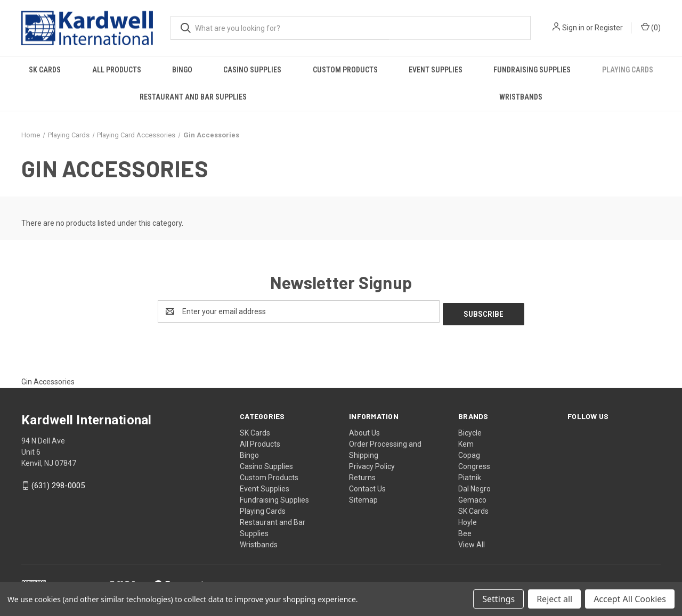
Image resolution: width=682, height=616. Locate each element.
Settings (498, 599)
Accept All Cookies (630, 599)
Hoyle (468, 520)
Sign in (573, 28)
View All (472, 542)
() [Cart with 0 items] (651, 27)
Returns (362, 475)
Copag (469, 453)
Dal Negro (474, 486)
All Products (117, 70)
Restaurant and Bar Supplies (193, 97)
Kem (466, 441)
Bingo (182, 70)
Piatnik (470, 475)
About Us (364, 430)
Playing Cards (628, 70)
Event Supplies (436, 70)
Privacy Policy (372, 464)
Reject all (554, 599)
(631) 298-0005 (58, 483)
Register (609, 28)
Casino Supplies (252, 70)
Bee (465, 531)
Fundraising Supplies (532, 70)
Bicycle (470, 430)
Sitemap (363, 497)
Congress (474, 464)
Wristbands (521, 97)
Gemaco (472, 497)
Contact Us (367, 486)
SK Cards (45, 70)
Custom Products (345, 70)
